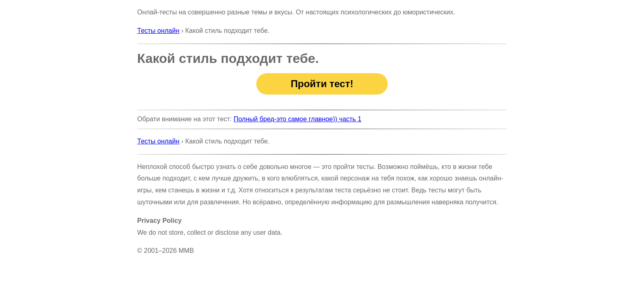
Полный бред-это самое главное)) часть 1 (298, 119)
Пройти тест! (322, 84)
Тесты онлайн (158, 31)
